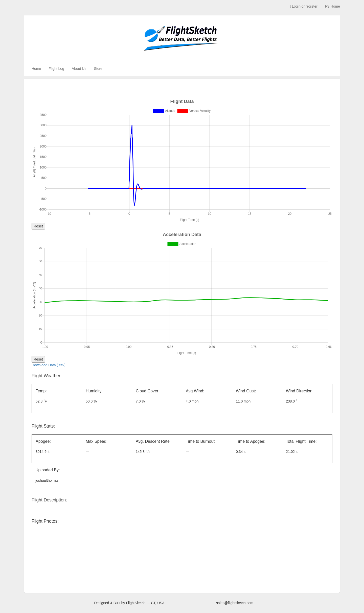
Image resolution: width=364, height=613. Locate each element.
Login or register (304, 6)
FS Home (333, 6)
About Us (79, 69)
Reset (38, 226)
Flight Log (56, 69)
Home (36, 69)
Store (98, 69)
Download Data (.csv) (49, 365)
